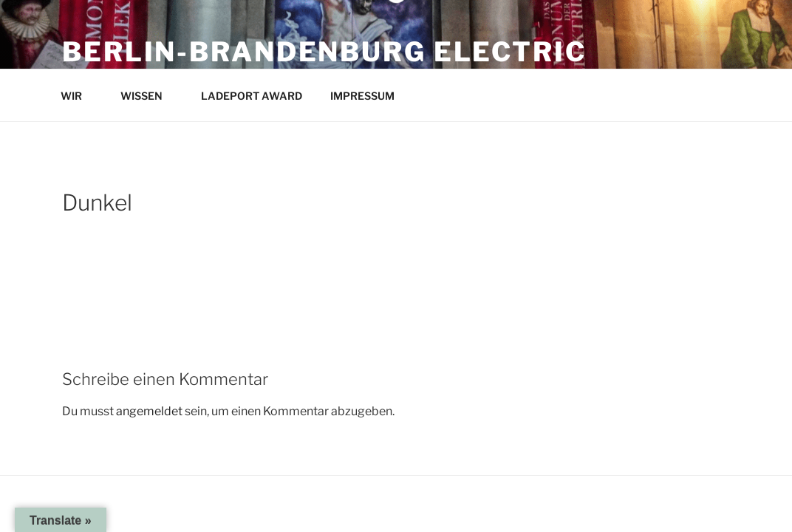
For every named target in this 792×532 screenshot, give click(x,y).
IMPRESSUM (369, 96)
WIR (78, 96)
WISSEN (148, 96)
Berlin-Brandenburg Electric (324, 52)
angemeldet (149, 411)
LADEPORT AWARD (252, 96)
